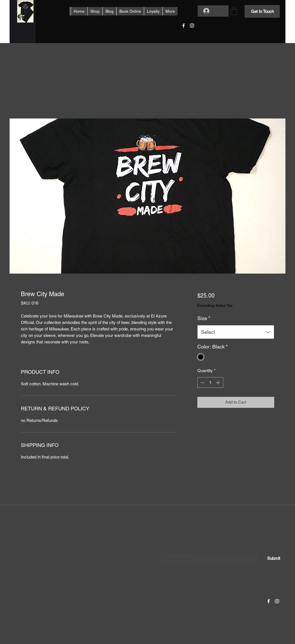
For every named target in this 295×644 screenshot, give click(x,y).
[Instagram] (192, 26)
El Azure (27, 522)
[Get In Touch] (262, 11)
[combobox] (236, 332)
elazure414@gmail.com (38, 548)
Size (204, 318)
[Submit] (274, 558)
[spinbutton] (210, 383)
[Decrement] (202, 383)
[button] (234, 11)
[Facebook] (184, 26)
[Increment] (219, 383)
